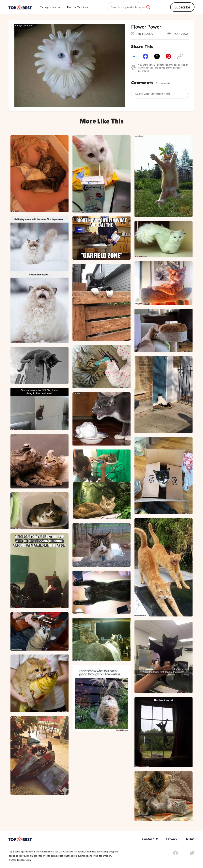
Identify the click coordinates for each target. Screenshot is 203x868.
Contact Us (150, 839)
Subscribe (182, 7)
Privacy (172, 839)
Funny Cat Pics (78, 7)
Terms (190, 839)
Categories (50, 7)
